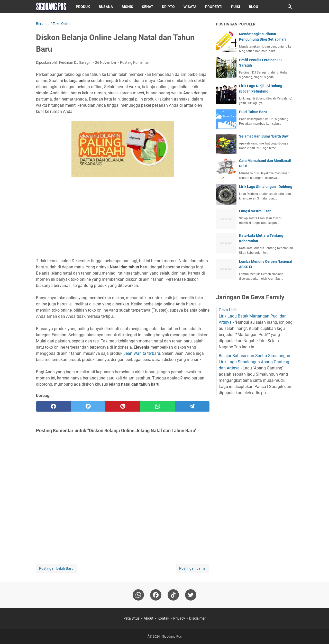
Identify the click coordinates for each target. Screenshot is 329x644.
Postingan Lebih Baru (56, 568)
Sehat (148, 7)
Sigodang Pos (172, 637)
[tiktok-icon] (173, 595)
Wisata (190, 7)
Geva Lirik (228, 310)
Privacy (179, 618)
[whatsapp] (157, 406)
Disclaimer (197, 618)
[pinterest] (123, 406)
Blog (254, 7)
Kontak (163, 618)
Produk (83, 7)
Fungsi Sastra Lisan (255, 211)
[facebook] (53, 406)
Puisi (236, 7)
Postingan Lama (192, 568)
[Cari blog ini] (290, 7)
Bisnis (127, 7)
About (149, 618)
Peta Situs (131, 618)
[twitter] (88, 406)
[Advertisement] (123, 219)
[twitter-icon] (191, 595)
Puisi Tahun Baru (253, 112)
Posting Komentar (135, 62)
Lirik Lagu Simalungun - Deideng (266, 187)
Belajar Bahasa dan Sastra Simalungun (254, 356)
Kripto (168, 7)
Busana (106, 7)
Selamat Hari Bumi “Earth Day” (264, 136)
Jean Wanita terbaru (142, 353)
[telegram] (192, 406)
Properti (214, 7)
